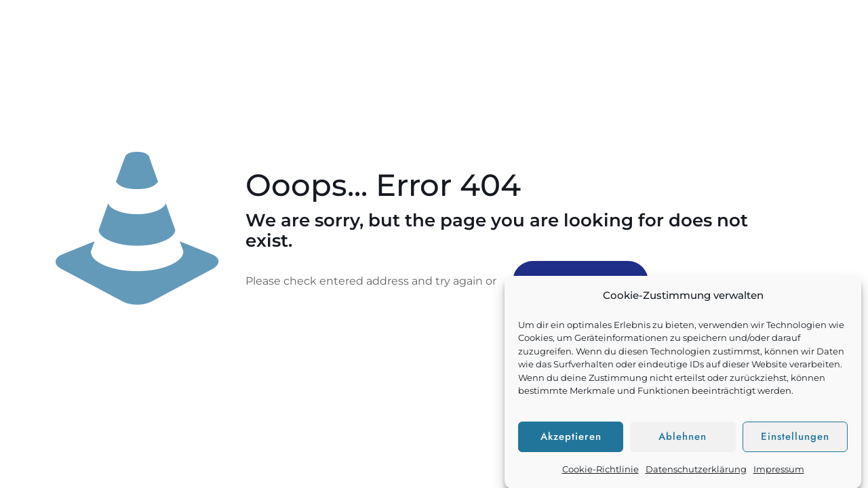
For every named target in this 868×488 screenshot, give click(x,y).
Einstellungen (795, 441)
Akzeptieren (571, 441)
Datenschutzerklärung (696, 473)
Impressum (779, 473)
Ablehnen (683, 441)
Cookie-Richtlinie (600, 473)
